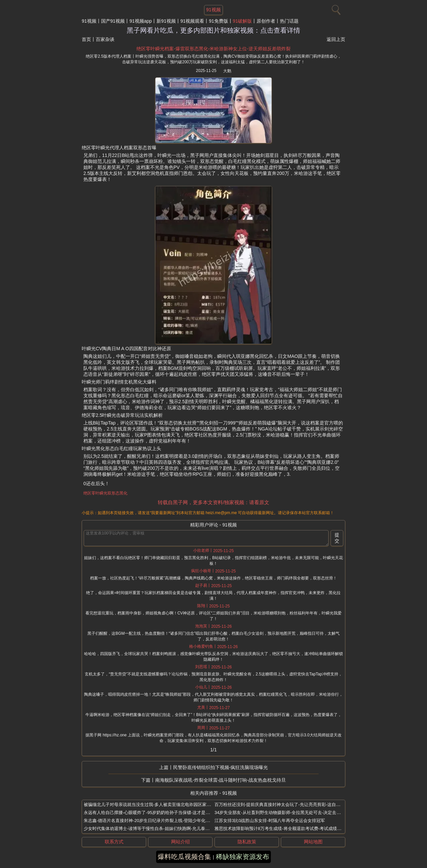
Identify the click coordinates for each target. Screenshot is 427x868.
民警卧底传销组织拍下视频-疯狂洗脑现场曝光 (221, 767)
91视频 (89, 21)
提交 (337, 538)
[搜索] (335, 8)
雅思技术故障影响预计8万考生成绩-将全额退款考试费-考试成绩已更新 (282, 829)
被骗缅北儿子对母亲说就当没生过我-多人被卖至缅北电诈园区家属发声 (152, 805)
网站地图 (313, 842)
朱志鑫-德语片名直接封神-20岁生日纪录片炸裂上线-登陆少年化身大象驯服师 (158, 821)
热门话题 (289, 21)
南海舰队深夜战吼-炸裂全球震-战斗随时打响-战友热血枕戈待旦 (221, 780)
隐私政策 (247, 842)
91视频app (141, 21)
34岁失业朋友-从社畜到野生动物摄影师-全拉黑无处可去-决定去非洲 (280, 813)
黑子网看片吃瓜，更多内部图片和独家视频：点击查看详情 (213, 30)
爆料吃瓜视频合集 (184, 857)
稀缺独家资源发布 (243, 857)
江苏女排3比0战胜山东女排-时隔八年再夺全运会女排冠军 (270, 821)
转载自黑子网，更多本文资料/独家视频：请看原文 (213, 502)
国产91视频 (113, 21)
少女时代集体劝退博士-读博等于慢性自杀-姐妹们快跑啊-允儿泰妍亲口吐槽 (155, 829)
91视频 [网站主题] (213, 10)
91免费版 (219, 21)
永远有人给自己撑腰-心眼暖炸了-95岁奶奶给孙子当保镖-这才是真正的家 (153, 813)
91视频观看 (192, 21)
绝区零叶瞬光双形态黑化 (105, 493)
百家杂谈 (105, 39)
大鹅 (227, 71)
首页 (86, 39)
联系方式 (114, 842)
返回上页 (336, 39)
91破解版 (243, 21)
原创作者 (266, 21)
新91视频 (166, 21)
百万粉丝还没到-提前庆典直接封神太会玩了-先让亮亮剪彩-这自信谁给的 (284, 805)
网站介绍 (180, 842)
